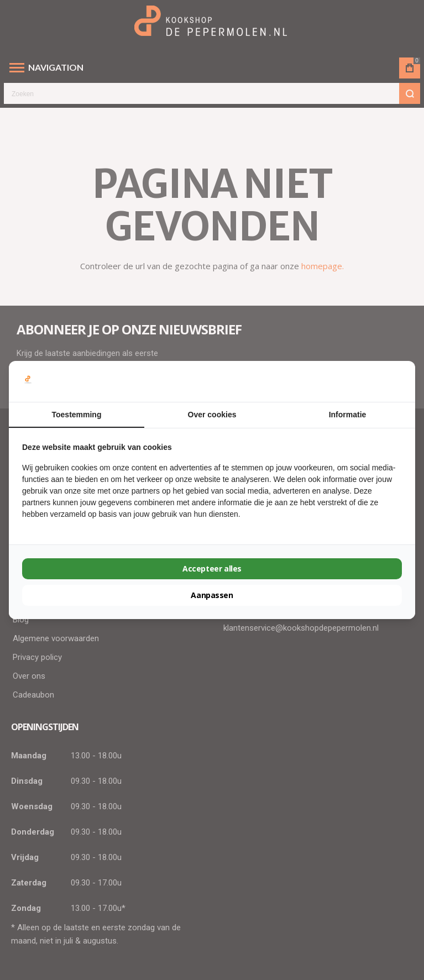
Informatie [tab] (348, 415)
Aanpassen (212, 595)
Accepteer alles (212, 568)
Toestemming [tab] (77, 415)
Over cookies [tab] (212, 415)
